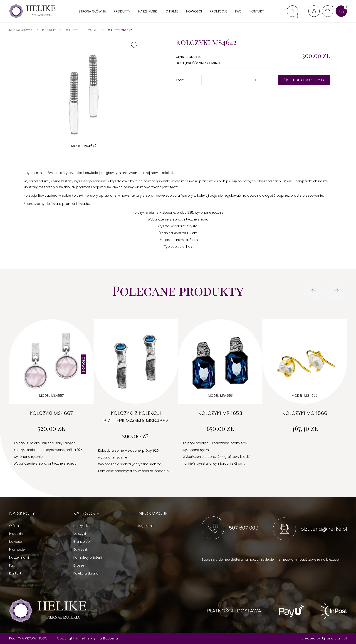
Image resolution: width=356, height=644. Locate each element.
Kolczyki (80, 534)
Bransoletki (82, 542)
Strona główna (92, 11)
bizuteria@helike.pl (324, 529)
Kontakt (257, 11)
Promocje (219, 11)
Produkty (122, 11)
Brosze (79, 565)
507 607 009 (244, 528)
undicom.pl (334, 638)
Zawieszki (81, 550)
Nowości (194, 11)
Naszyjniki (81, 526)
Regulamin (146, 526)
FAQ (238, 11)
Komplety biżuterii (88, 557)
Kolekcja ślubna (86, 573)
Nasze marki (148, 11)
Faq (12, 565)
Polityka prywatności (29, 638)
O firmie (172, 11)
